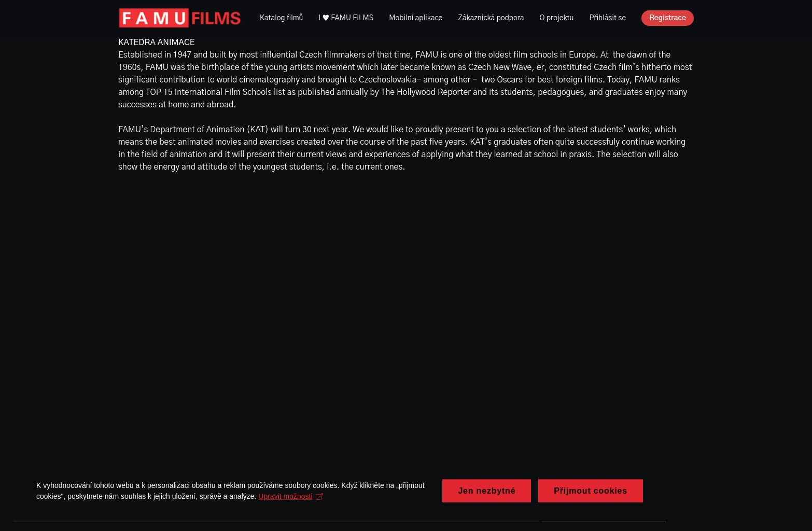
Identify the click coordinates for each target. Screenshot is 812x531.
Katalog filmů (281, 18)
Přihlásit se (607, 18)
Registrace (668, 18)
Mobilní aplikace (416, 18)
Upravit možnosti (291, 504)
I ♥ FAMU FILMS (346, 18)
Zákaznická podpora (491, 18)
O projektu (557, 18)
